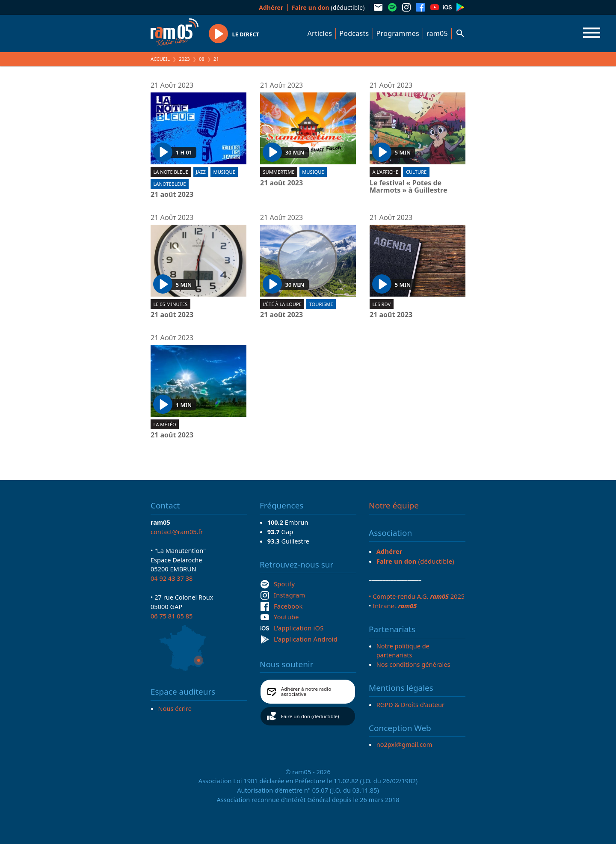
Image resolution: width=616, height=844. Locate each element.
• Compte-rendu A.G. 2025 (417, 596)
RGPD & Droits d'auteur (410, 704)
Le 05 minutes (170, 304)
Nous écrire (175, 708)
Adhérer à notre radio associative (306, 691)
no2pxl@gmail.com (404, 744)
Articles (320, 33)
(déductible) (328, 7)
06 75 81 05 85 (172, 616)
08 (202, 59)
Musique (224, 172)
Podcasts (354, 33)
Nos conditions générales (413, 664)
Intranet (395, 606)
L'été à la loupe (282, 304)
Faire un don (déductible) (310, 716)
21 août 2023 (172, 195)
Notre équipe (394, 505)
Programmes (398, 33)
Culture (416, 172)
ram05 (437, 33)
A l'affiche (385, 172)
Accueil (160, 59)
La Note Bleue (171, 172)
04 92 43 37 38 (172, 578)
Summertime (278, 172)
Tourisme (321, 304)
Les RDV (381, 304)
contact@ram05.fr (177, 532)
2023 (184, 59)
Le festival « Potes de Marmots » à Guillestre (409, 187)
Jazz (201, 172)
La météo (164, 424)
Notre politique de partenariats (403, 651)
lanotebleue (169, 184)
